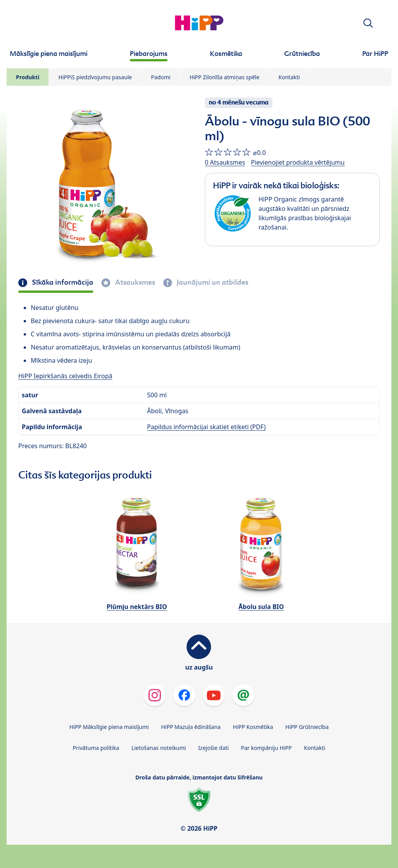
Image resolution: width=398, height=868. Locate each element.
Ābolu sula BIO (261, 607)
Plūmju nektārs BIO (137, 607)
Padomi (161, 77)
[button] (368, 23)
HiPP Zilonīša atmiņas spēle (225, 77)
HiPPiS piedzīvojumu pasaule (95, 77)
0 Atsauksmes (225, 162)
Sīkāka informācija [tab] (62, 282)
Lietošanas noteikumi (159, 748)
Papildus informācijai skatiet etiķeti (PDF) (206, 427)
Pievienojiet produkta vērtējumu (298, 162)
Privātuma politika (96, 748)
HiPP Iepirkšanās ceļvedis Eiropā (65, 376)
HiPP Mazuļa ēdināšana (191, 727)
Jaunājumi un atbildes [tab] (212, 282)
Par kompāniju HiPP (266, 748)
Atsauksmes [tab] (134, 282)
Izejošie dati (213, 748)
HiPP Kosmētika (253, 727)
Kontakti (289, 77)
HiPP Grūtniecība (307, 727)
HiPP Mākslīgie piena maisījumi (109, 727)
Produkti (28, 77)
